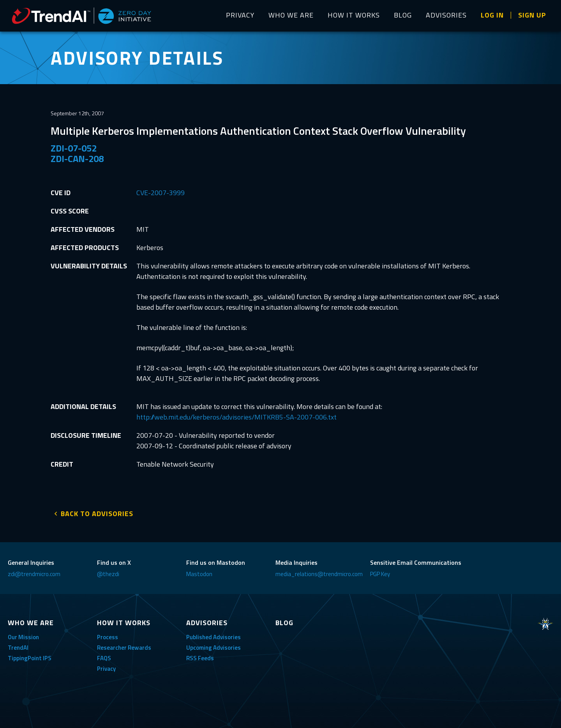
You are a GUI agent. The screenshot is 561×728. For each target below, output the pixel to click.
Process (108, 635)
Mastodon (199, 572)
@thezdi (108, 572)
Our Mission (23, 635)
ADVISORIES (446, 15)
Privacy (106, 666)
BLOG (403, 15)
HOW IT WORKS (354, 15)
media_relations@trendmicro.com (319, 572)
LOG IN (492, 15)
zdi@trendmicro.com (34, 572)
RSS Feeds (200, 656)
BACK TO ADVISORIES (97, 511)
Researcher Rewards (124, 645)
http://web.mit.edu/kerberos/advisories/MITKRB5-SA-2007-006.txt (236, 417)
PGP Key (380, 572)
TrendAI (18, 645)
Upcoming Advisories (213, 645)
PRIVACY (240, 15)
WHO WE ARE (291, 15)
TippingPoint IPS (30, 656)
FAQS (104, 656)
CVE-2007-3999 (161, 193)
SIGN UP (532, 15)
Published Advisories (213, 635)
